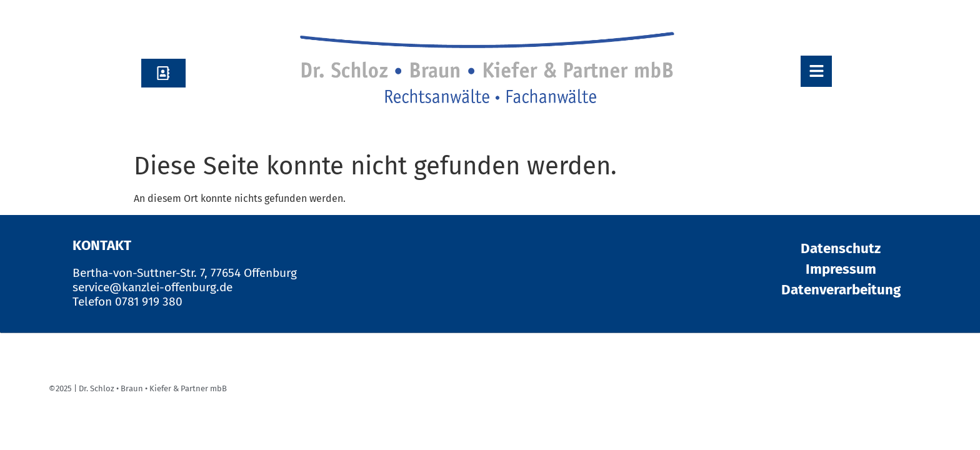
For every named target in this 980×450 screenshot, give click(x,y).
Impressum (841, 269)
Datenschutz (841, 248)
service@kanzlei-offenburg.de (152, 287)
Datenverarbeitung (841, 290)
